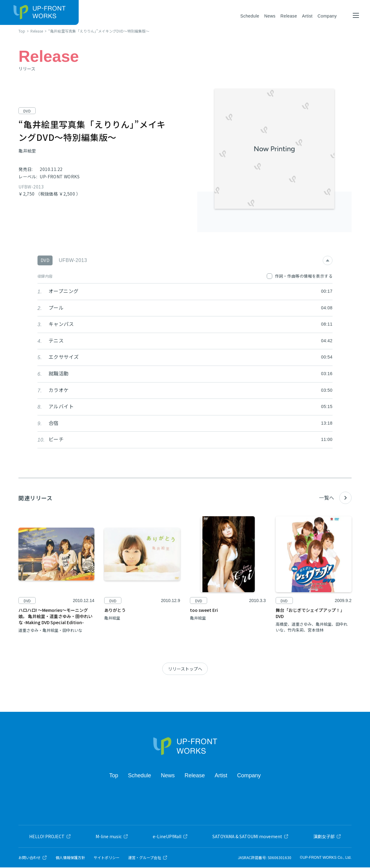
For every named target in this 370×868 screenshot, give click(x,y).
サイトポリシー (107, 858)
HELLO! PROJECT (50, 837)
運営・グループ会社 (148, 858)
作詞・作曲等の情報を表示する (299, 276)
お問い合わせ (33, 858)
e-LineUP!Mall (170, 837)
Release (289, 16)
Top (114, 776)
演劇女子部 (327, 837)
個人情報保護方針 (70, 858)
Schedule (250, 16)
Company (327, 16)
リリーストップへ (185, 669)
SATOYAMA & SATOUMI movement (250, 837)
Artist (307, 16)
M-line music (112, 837)
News (270, 16)
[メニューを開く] (356, 15)
